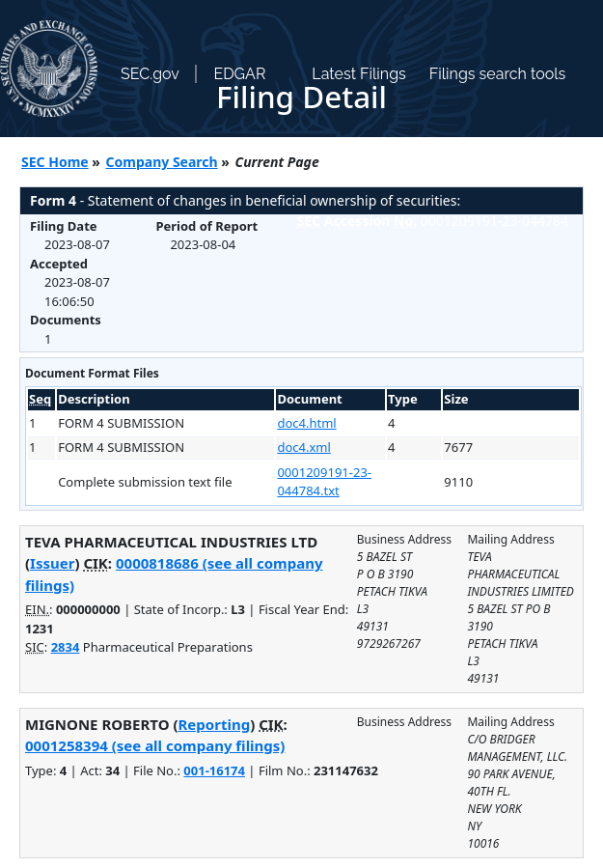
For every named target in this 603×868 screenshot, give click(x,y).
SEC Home (55, 162)
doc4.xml (303, 447)
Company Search (162, 162)
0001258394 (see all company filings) (155, 745)
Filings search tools (498, 74)
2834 (66, 647)
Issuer (52, 563)
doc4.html (306, 423)
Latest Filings (358, 74)
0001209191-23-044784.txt (324, 482)
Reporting (215, 724)
